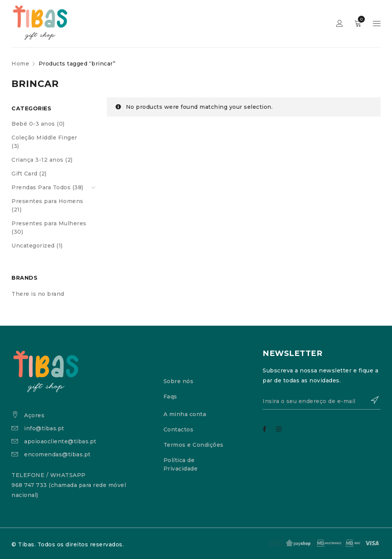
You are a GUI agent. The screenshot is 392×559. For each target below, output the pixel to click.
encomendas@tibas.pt (57, 454)
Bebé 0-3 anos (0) (38, 124)
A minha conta (185, 414)
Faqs (170, 397)
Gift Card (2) (29, 174)
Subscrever (371, 400)
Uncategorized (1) (37, 246)
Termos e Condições (194, 445)
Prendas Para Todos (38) (47, 187)
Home (20, 64)
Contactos (179, 429)
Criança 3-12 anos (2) (42, 160)
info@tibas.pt (44, 428)
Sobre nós (179, 381)
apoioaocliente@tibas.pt (60, 441)
